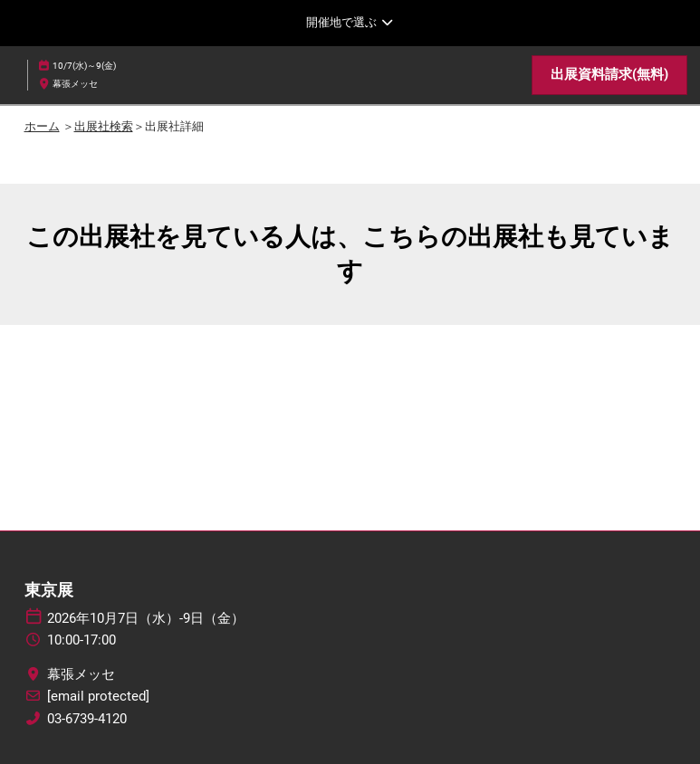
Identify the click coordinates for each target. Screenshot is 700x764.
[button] (609, 75)
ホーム (42, 126)
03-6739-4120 (87, 719)
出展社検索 (104, 126)
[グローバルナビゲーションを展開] (350, 23)
